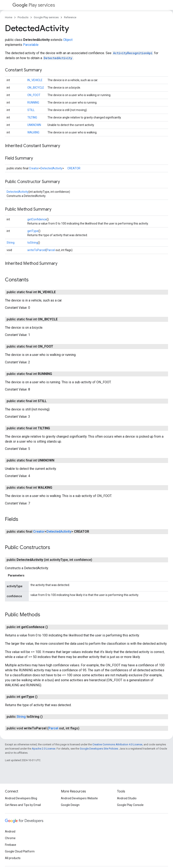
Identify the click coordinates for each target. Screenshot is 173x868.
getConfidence (37, 219)
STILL (31, 110)
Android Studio (127, 798)
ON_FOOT (34, 95)
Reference (70, 17)
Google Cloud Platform (20, 851)
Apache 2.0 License (44, 749)
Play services (34, 5)
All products (13, 858)
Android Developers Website (79, 798)
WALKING (33, 132)
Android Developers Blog (21, 798)
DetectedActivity (58, 58)
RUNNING (33, 103)
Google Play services (46, 17)
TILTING (32, 117)
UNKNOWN (34, 125)
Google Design (70, 805)
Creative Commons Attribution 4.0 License (117, 744)
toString (33, 243)
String (11, 243)
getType (33, 231)
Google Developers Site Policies (99, 749)
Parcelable (31, 45)
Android (10, 831)
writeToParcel (36, 250)
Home (9, 17)
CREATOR (74, 168)
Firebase (11, 845)
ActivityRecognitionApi (133, 53)
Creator (34, 168)
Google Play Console (130, 805)
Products (23, 17)
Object (68, 40)
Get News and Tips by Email (23, 805)
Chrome (10, 838)
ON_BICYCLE (36, 88)
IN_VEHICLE (35, 80)
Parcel (51, 250)
